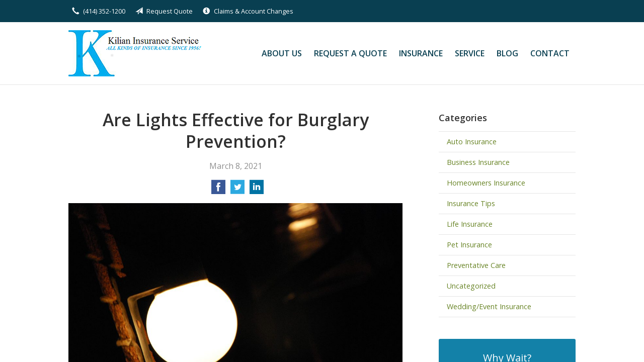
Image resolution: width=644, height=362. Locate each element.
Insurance (421, 53)
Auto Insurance (472, 142)
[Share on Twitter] (237, 190)
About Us (282, 53)
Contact (550, 53)
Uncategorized (471, 286)
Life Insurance (470, 224)
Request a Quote (350, 53)
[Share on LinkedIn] (257, 190)
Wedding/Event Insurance (489, 306)
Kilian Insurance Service (138, 53)
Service (470, 53)
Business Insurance (478, 162)
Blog (507, 53)
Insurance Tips (471, 203)
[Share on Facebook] (218, 190)
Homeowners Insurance (486, 183)
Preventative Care (476, 265)
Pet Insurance (469, 245)
